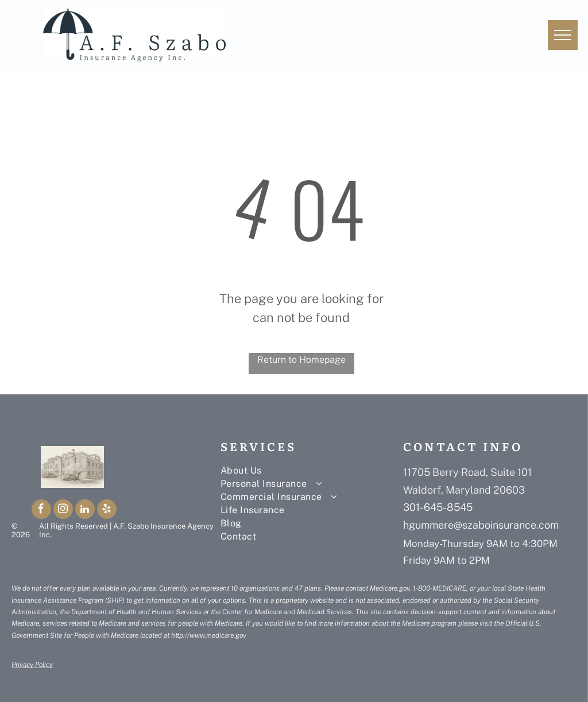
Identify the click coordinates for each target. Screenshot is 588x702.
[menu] (563, 35)
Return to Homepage (301, 360)
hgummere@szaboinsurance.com (481, 525)
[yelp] (107, 511)
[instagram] (63, 511)
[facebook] (41, 511)
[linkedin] (85, 511)
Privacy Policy (32, 665)
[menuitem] (307, 470)
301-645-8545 (438, 507)
